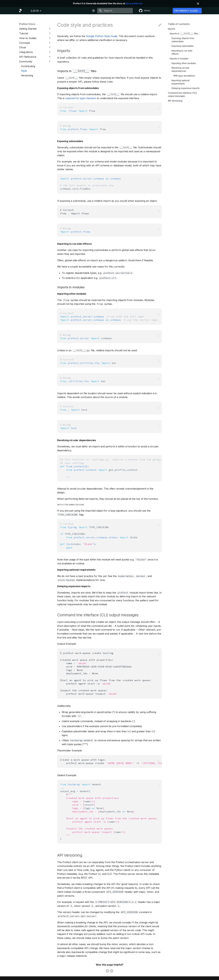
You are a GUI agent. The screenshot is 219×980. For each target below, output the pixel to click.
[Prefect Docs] (20, 11)
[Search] (115, 11)
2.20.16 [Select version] (35, 11)
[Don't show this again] (198, 4)
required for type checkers (81, 98)
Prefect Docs (27, 24)
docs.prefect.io (134, 3)
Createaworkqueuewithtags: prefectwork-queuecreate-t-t (111, 761)
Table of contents (179, 24)
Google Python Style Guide (102, 36)
